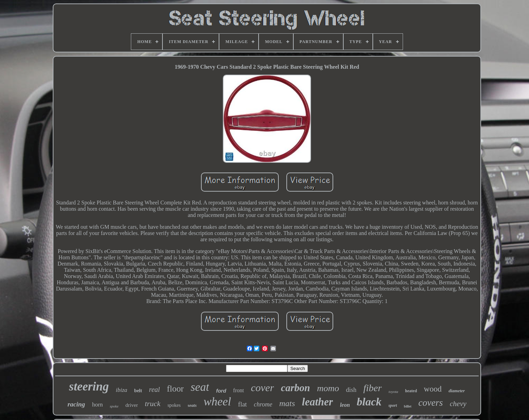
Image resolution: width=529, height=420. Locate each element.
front (239, 390)
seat (200, 387)
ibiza (122, 390)
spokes (174, 405)
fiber (373, 388)
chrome (263, 404)
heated (411, 391)
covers (430, 403)
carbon (295, 388)
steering (89, 387)
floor (175, 389)
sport (393, 405)
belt (138, 391)
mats (287, 403)
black (369, 402)
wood (433, 389)
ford (221, 391)
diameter (457, 391)
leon (345, 405)
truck (153, 404)
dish (351, 390)
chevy (458, 404)
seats (192, 405)
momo (328, 388)
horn (97, 405)
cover (263, 388)
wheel (217, 401)
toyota (394, 392)
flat (242, 404)
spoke (114, 406)
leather (318, 402)
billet (408, 406)
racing (76, 404)
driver (132, 405)
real (154, 389)
